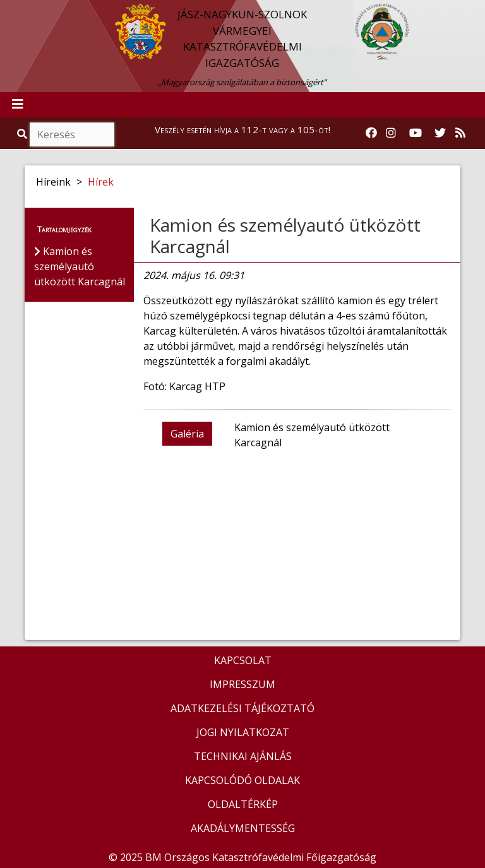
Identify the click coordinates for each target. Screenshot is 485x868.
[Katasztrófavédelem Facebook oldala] (371, 133)
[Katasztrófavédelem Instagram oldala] (391, 133)
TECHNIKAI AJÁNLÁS (243, 756)
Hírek (101, 182)
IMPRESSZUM (242, 684)
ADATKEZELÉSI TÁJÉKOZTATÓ (242, 708)
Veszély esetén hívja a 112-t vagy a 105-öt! (242, 129)
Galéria (187, 434)
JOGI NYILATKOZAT (243, 732)
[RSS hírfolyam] (460, 133)
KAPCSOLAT (243, 660)
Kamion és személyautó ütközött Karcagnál (285, 235)
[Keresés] (72, 134)
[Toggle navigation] (18, 105)
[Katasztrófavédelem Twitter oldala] (440, 133)
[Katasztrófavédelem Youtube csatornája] (416, 133)
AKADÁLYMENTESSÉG (243, 828)
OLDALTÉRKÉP (243, 804)
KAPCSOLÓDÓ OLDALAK (242, 780)
